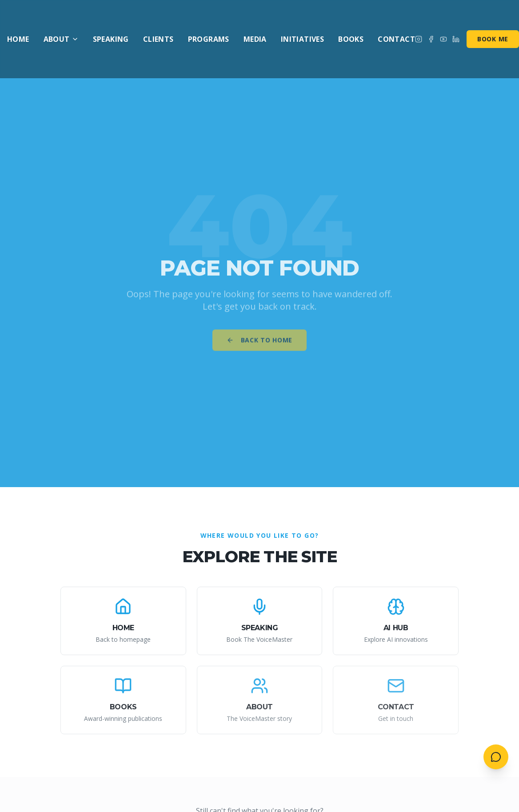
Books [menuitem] (351, 39)
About (61, 39)
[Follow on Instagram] (419, 39)
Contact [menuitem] (396, 39)
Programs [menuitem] (209, 39)
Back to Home (259, 344)
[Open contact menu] (496, 757)
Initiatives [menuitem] (302, 39)
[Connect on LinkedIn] (456, 39)
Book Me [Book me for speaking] (493, 39)
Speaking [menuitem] (111, 39)
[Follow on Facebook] (431, 39)
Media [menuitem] (255, 39)
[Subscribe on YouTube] (443, 39)
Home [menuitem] (18, 39)
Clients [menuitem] (158, 39)
